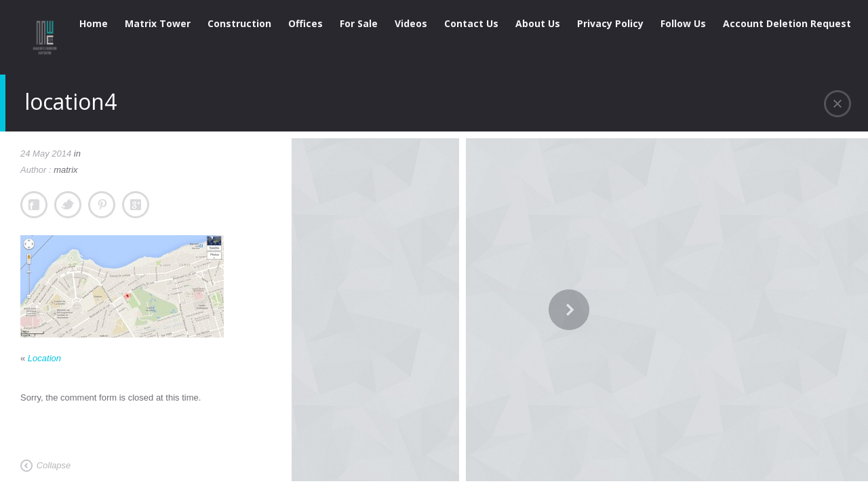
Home (94, 23)
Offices (305, 23)
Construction (239, 23)
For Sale (359, 23)
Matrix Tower (158, 23)
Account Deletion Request (787, 23)
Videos (411, 23)
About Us (538, 23)
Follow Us (683, 23)
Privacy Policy (610, 23)
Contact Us (471, 23)
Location (44, 358)
